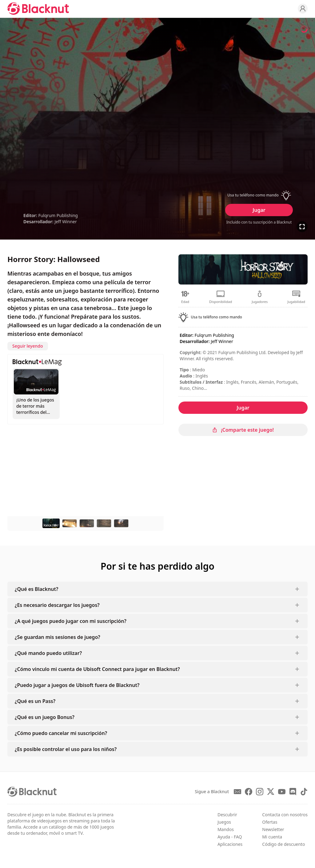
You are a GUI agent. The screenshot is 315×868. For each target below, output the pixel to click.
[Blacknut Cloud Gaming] (38, 9)
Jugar (259, 210)
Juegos (224, 822)
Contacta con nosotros (285, 815)
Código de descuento (283, 844)
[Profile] (303, 9)
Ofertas (270, 822)
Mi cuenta (272, 837)
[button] (259, 195)
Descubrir (227, 815)
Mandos (226, 829)
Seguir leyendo (28, 346)
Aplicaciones (230, 844)
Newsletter (273, 829)
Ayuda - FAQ (230, 837)
